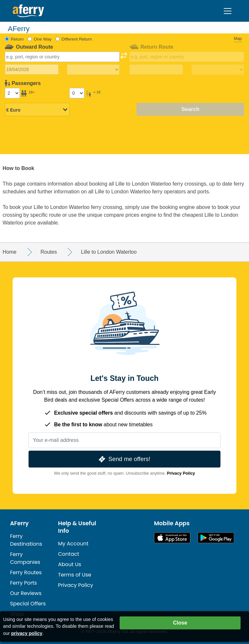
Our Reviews (26, 593)
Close (180, 623)
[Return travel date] (156, 69)
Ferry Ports (24, 583)
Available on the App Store (172, 538)
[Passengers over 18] (12, 93)
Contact (69, 554)
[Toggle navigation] (228, 11)
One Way (43, 39)
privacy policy (27, 633)
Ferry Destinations (26, 540)
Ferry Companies (25, 558)
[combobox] (62, 57)
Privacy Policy (181, 473)
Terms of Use (75, 575)
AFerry (19, 523)
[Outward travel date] (32, 69)
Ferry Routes (26, 572)
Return (17, 39)
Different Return (77, 39)
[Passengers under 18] (77, 93)
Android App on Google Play (216, 538)
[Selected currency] (37, 110)
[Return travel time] (218, 70)
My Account (73, 544)
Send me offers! (124, 459)
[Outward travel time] (93, 70)
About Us (70, 564)
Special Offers (28, 604)
